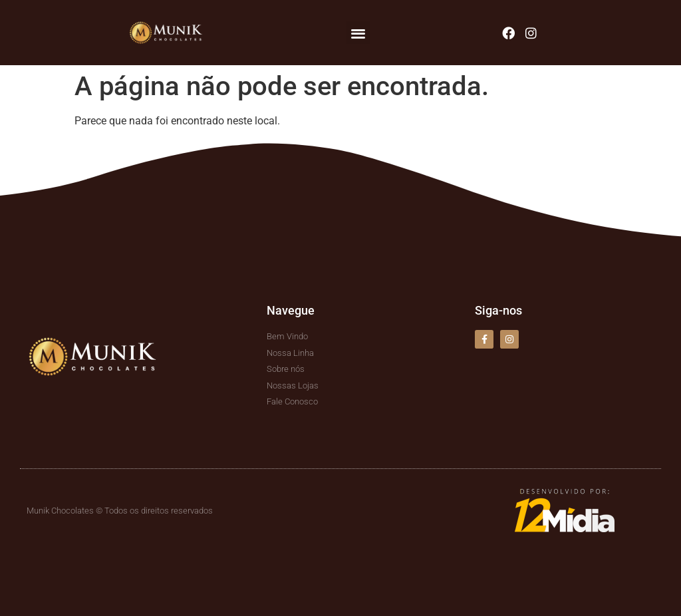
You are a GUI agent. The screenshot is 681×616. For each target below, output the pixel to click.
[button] (358, 33)
